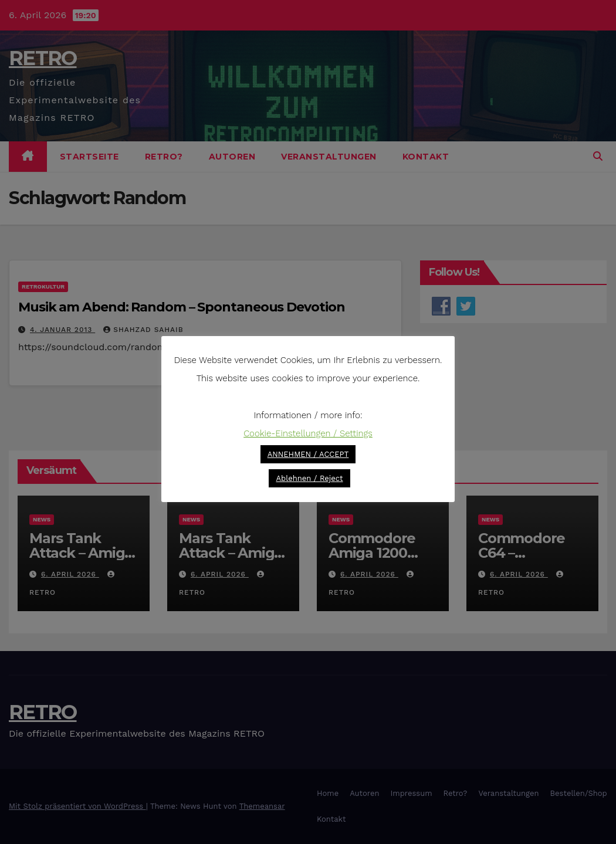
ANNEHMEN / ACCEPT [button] (308, 454)
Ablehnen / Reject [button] (309, 478)
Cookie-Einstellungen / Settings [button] (308, 433)
